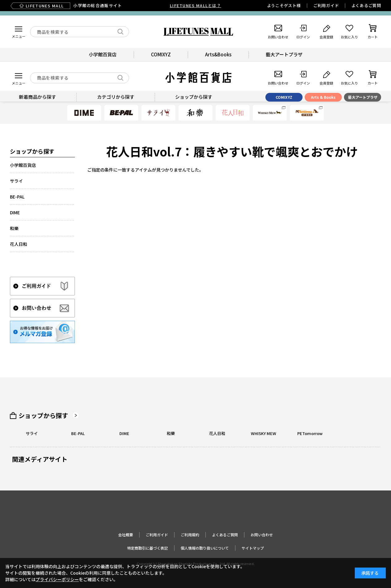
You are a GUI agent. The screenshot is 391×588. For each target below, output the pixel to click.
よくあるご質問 (366, 5)
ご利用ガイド (326, 5)
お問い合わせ (262, 535)
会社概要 (126, 535)
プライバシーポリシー (57, 579)
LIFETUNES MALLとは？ (195, 5)
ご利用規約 (190, 535)
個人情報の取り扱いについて (205, 548)
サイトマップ (253, 548)
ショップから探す (43, 416)
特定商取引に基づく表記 (148, 548)
